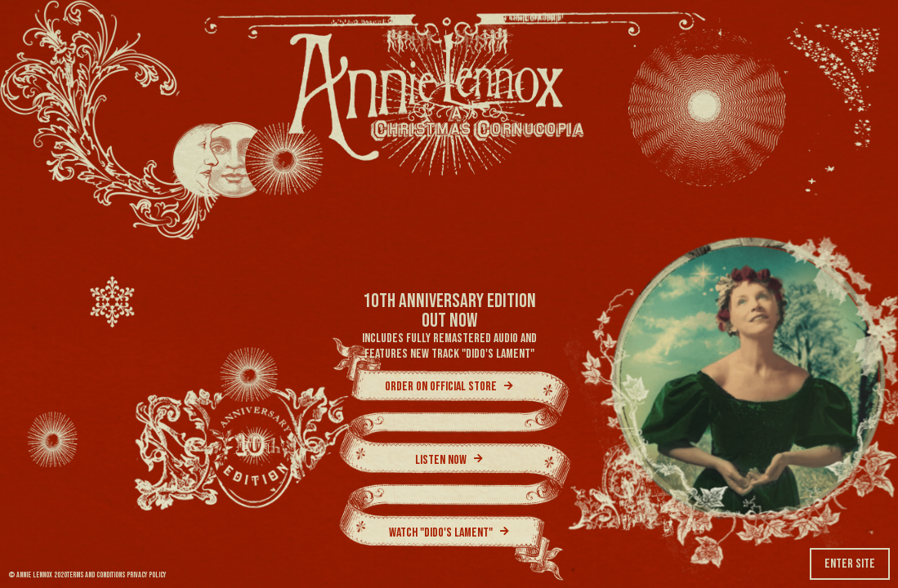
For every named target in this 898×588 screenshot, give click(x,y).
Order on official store (449, 387)
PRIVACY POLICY (146, 575)
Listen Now (449, 461)
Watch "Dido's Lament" (449, 533)
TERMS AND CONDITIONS (96, 575)
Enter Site (850, 564)
